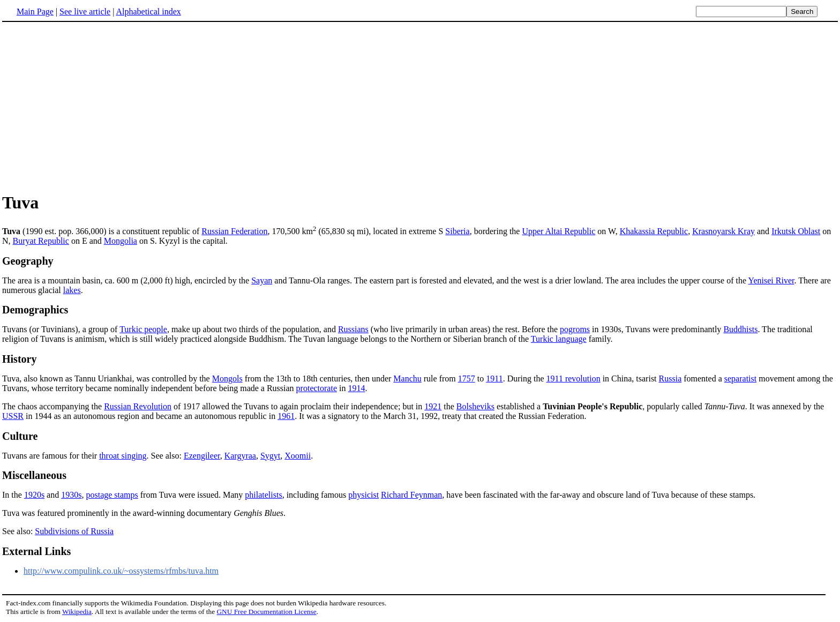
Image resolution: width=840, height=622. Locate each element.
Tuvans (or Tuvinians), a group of (61, 329)
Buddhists (740, 329)
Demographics (35, 310)
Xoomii (298, 456)
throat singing (123, 456)
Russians (353, 329)
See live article (85, 12)
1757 (467, 379)
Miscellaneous (34, 475)
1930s (71, 495)
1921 (433, 406)
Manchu (407, 379)
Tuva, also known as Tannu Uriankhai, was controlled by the (107, 379)
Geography (28, 261)
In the (13, 495)
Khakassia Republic (654, 231)
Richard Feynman (411, 495)
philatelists (263, 495)
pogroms (575, 329)
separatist (740, 379)
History (19, 359)
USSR (13, 416)
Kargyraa (240, 456)
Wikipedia (77, 612)
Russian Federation (234, 231)
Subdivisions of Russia (74, 531)
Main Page (35, 12)
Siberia (457, 231)
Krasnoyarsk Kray (723, 231)
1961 (286, 416)
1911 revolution (573, 379)
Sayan (262, 280)
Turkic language (559, 339)
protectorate (317, 388)
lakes (72, 290)
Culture (20, 436)
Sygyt (270, 456)
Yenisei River (771, 280)
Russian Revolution (138, 406)
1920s (34, 495)
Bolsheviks (475, 406)
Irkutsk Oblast (796, 231)
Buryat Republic (41, 241)
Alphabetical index (148, 12)
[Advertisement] (92, 107)
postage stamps (112, 495)
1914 (356, 388)
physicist (363, 495)
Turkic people (143, 329)
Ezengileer (202, 456)
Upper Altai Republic (558, 231)
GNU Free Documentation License (266, 612)
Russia (670, 379)
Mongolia (121, 241)
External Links (36, 551)
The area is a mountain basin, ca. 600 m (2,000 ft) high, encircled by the (127, 280)
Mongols (227, 379)
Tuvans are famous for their (51, 456)
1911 (494, 379)
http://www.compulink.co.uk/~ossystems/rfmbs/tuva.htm (121, 571)
